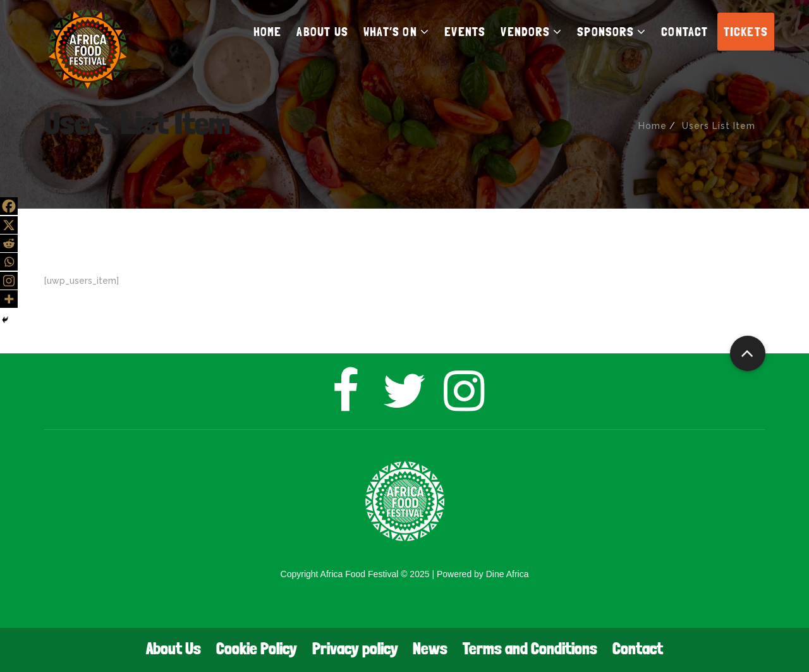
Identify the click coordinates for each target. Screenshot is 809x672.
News (430, 648)
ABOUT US (322, 32)
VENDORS (531, 32)
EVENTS (465, 32)
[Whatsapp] (9, 262)
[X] (9, 225)
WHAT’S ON (396, 32)
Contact (638, 648)
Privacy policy (355, 648)
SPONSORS (611, 32)
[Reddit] (9, 243)
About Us (173, 648)
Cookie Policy (257, 648)
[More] (9, 299)
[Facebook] (9, 206)
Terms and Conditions (530, 648)
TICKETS (746, 32)
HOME (268, 32)
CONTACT (684, 32)
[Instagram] (9, 281)
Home (653, 126)
